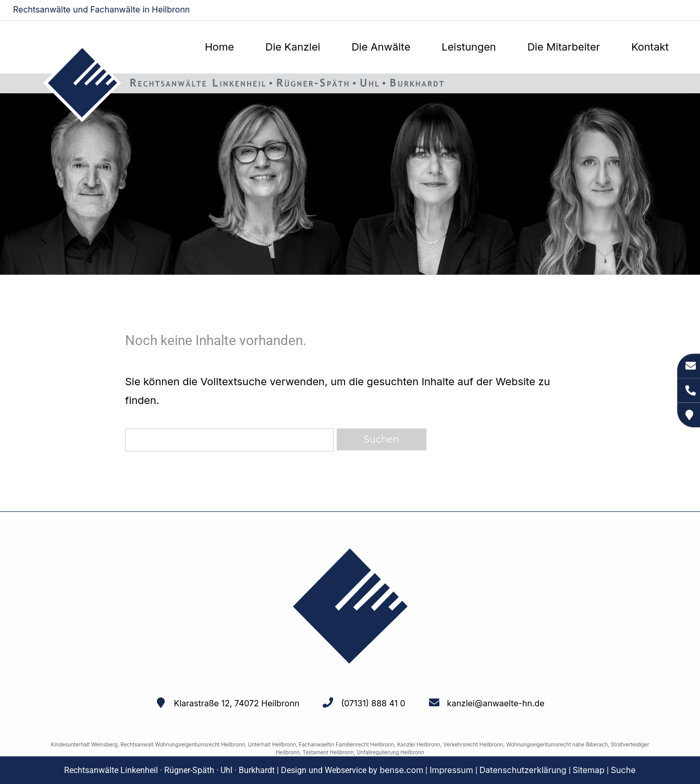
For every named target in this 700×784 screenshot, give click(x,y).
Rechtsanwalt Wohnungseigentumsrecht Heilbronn (183, 744)
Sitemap (589, 770)
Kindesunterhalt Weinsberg (84, 744)
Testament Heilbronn (328, 752)
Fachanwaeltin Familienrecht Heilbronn (346, 744)
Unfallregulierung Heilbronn (390, 752)
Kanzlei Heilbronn (419, 744)
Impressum (451, 770)
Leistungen (469, 47)
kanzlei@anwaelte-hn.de (643, 10)
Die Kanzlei (293, 47)
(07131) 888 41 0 (373, 703)
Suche (623, 770)
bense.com (401, 770)
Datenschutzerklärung (523, 770)
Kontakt (650, 47)
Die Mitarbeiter (564, 47)
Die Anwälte (381, 47)
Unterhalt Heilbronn (272, 744)
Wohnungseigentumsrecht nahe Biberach (557, 744)
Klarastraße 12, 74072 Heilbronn (236, 703)
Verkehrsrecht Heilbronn (473, 744)
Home (219, 47)
